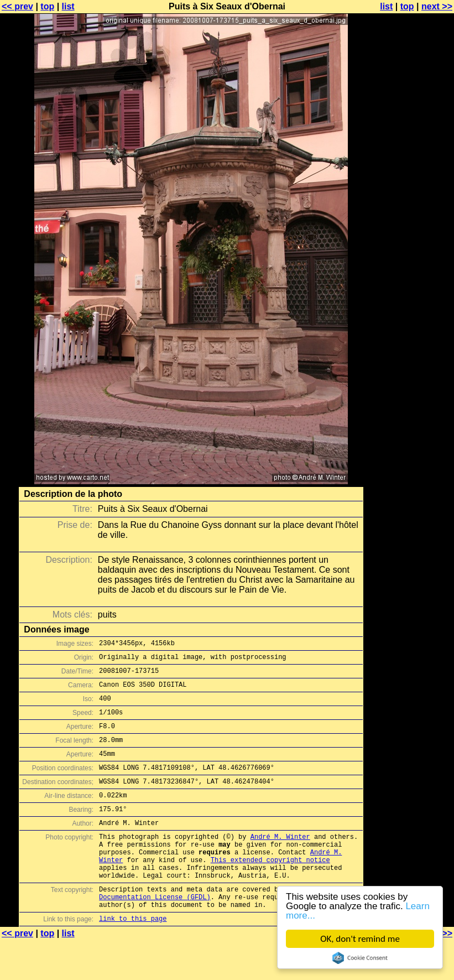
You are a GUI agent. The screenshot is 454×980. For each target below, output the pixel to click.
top (47, 6)
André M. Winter (280, 861)
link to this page (133, 958)
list (68, 6)
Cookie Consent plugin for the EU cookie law (360, 958)
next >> (437, 6)
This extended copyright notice (270, 890)
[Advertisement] (409, 274)
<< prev (17, 6)
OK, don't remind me (360, 939)
